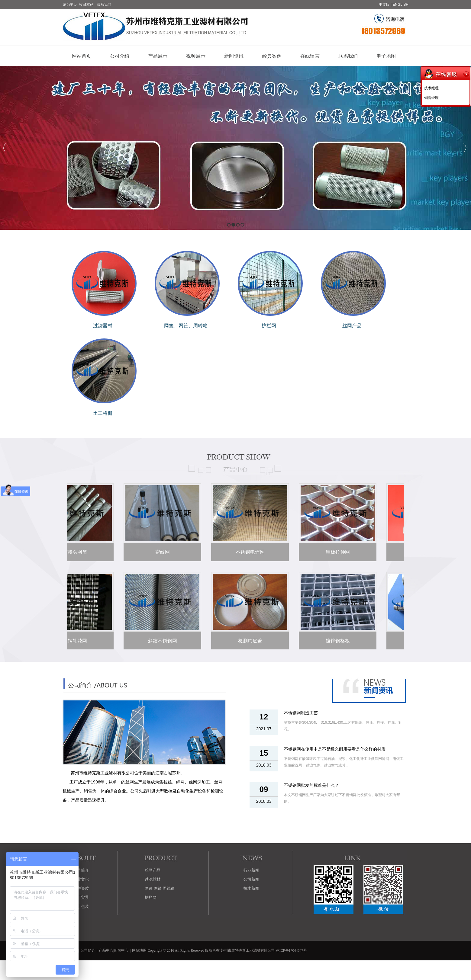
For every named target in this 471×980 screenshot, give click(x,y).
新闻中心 (121, 950)
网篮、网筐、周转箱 (186, 326)
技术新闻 (251, 888)
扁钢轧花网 (73, 641)
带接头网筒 (73, 552)
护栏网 (269, 326)
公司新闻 (251, 879)
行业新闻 (251, 870)
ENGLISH (400, 5)
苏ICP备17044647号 (291, 950)
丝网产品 (352, 326)
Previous (5, 148)
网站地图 (139, 950)
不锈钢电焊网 (249, 552)
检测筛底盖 (249, 641)
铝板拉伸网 (336, 552)
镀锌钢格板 (336, 641)
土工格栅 (103, 413)
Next (465, 148)
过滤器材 (103, 326)
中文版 (384, 5)
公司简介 (88, 950)
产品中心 (106, 950)
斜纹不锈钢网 (161, 641)
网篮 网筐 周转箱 (160, 888)
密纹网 (161, 552)
